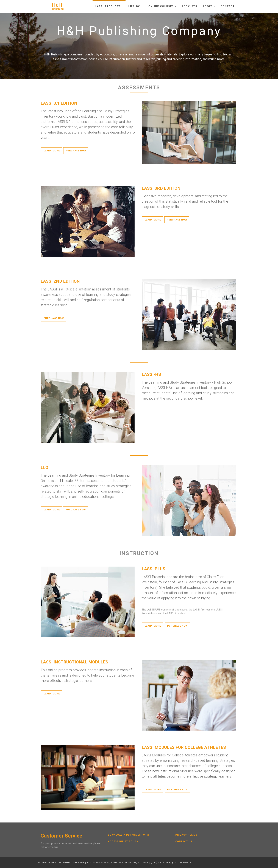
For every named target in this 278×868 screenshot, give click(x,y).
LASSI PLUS (153, 569)
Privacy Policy (186, 835)
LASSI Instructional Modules (74, 662)
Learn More (52, 151)
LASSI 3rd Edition (161, 188)
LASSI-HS (151, 374)
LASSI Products (108, 6)
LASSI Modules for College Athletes (184, 747)
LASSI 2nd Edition (60, 281)
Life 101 (134, 6)
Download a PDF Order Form (128, 835)
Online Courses (161, 6)
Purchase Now (76, 151)
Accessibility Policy (123, 841)
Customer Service (61, 836)
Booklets (190, 6)
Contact (228, 6)
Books (208, 6)
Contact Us (184, 841)
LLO (44, 468)
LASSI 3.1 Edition (59, 103)
